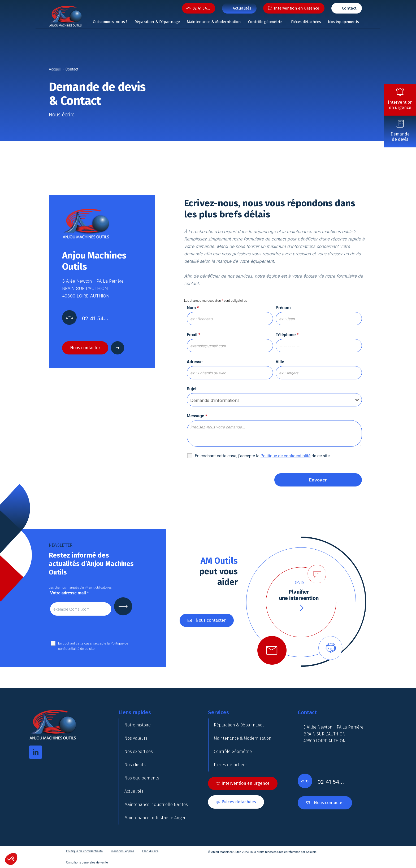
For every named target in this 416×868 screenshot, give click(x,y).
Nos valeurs (136, 738)
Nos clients (135, 765)
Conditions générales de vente (87, 862)
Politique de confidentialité (84, 851)
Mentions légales (122, 851)
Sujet (192, 389)
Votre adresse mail (70, 593)
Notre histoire (138, 725)
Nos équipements (343, 22)
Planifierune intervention (299, 595)
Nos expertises (139, 751)
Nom (193, 308)
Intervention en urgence (400, 105)
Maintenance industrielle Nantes (156, 805)
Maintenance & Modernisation (214, 22)
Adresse (195, 362)
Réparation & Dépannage (157, 22)
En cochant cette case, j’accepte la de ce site (93, 646)
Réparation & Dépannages (239, 725)
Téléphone (287, 335)
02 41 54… (201, 8)
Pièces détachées (306, 22)
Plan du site (150, 851)
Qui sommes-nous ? (110, 22)
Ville (280, 362)
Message (197, 416)
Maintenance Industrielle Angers (156, 818)
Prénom (283, 308)
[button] (11, 859)
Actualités (134, 791)
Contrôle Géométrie (233, 751)
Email (194, 335)
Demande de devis (400, 137)
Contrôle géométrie (265, 22)
